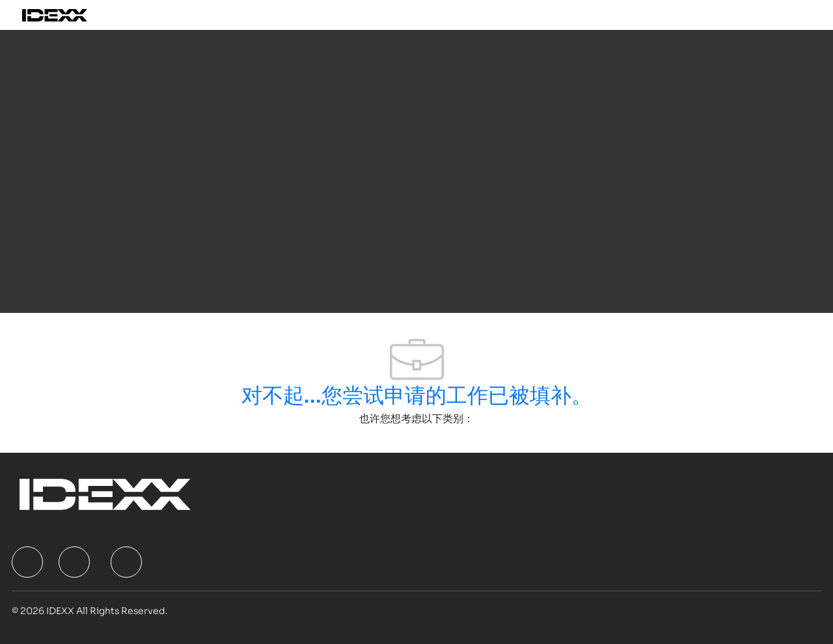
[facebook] (27, 562)
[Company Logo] (69, 15)
